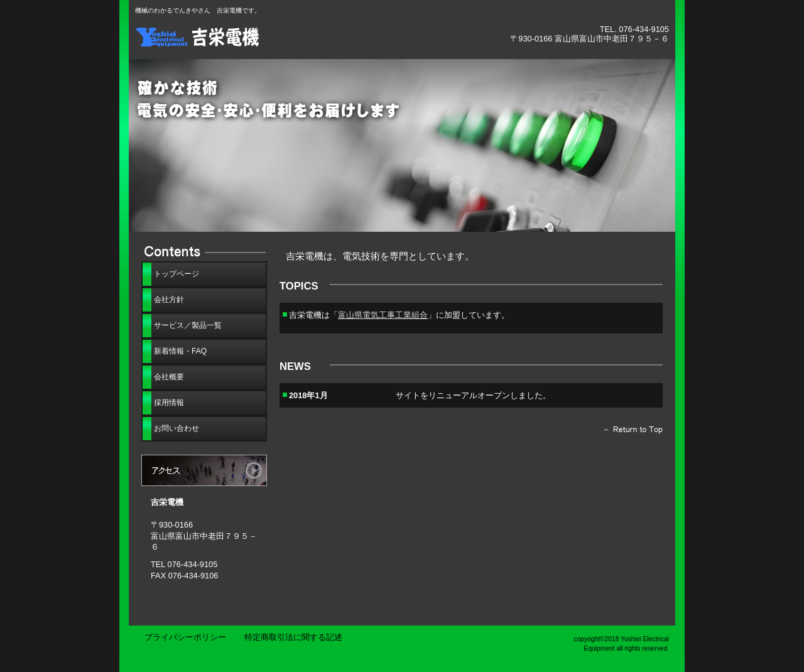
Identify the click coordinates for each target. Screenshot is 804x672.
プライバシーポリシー (185, 637)
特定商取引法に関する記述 (293, 637)
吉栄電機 (276, 36)
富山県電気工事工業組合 (383, 315)
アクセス (204, 470)
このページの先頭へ (630, 433)
